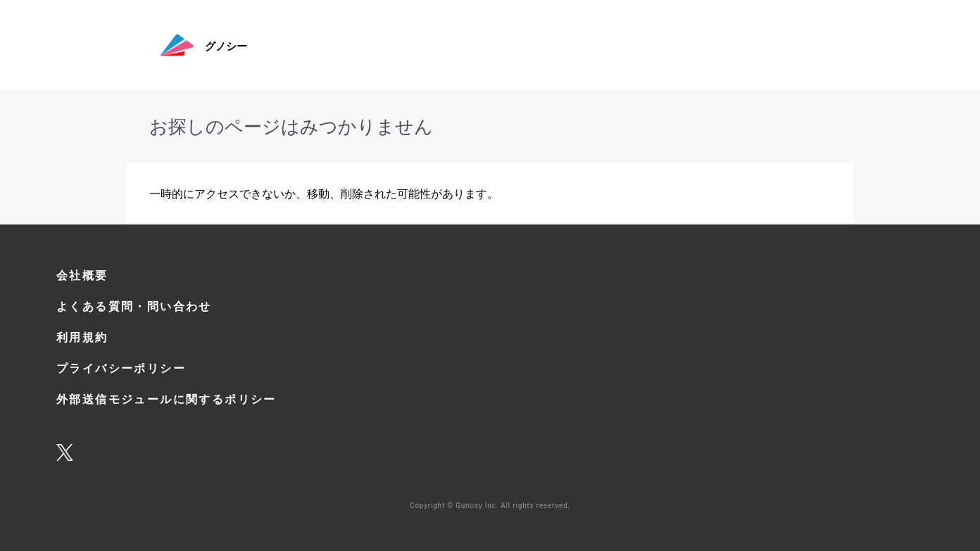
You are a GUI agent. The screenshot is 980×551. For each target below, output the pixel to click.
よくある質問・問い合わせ (134, 306)
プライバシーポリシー (121, 368)
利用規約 (82, 337)
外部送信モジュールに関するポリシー (167, 399)
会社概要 (82, 275)
